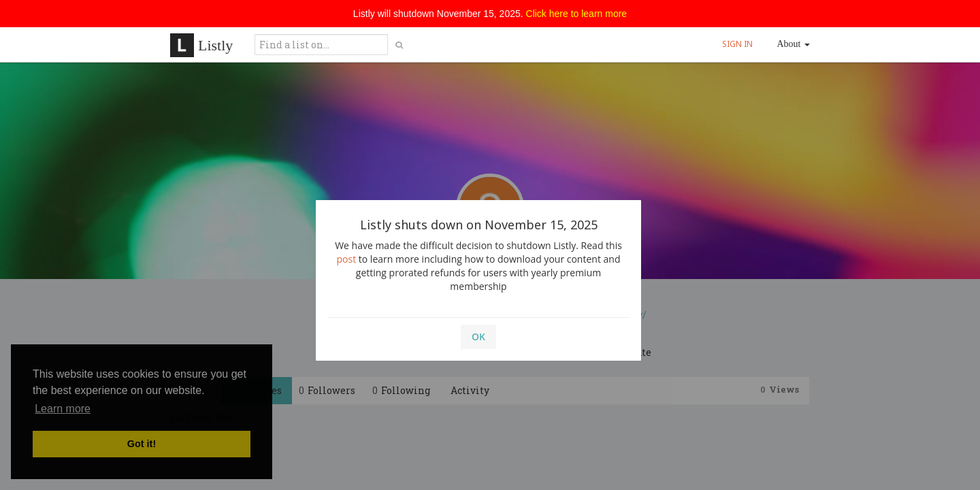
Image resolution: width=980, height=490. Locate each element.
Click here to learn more (577, 14)
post (347, 259)
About (794, 44)
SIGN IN (737, 44)
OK (478, 337)
